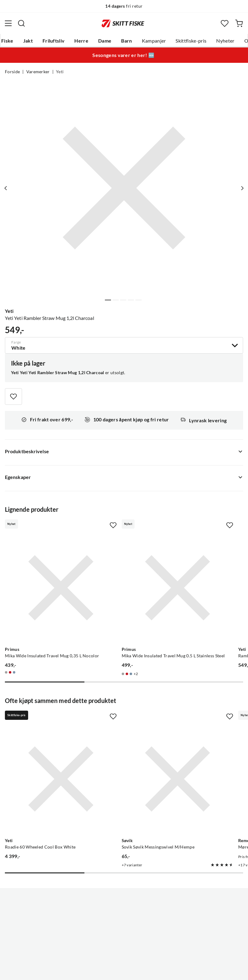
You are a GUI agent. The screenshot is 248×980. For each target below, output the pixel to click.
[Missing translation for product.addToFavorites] (13, 397)
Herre (81, 41)
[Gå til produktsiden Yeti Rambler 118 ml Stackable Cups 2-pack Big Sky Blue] (195, 568)
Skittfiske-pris (191, 41)
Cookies (161, 971)
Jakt (28, 41)
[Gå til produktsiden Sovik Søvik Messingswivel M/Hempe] (118, 719)
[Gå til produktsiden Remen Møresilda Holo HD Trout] (195, 719)
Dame (105, 41)
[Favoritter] (225, 23)
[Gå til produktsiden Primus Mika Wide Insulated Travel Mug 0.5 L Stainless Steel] (118, 568)
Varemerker (38, 72)
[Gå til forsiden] (123, 23)
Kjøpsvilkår (137, 971)
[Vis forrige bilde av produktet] (7, 188)
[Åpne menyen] (8, 23)
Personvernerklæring (100, 971)
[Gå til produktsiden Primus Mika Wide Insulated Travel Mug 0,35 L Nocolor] (41, 568)
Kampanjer (154, 41)
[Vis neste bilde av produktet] (241, 188)
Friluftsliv (54, 41)
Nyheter (225, 41)
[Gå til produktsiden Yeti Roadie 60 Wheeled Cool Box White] (41, 719)
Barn (126, 41)
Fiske (7, 41)
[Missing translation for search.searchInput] (21, 23)
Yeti (60, 72)
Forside (12, 72)
